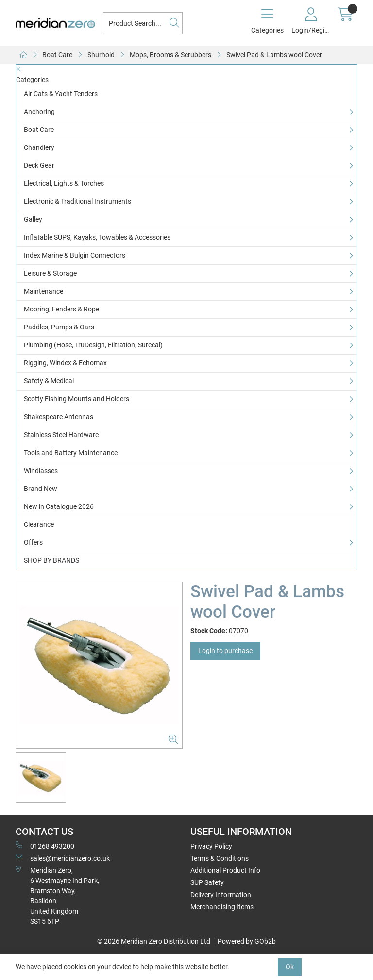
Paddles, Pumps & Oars (59, 327)
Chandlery (39, 147)
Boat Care (57, 55)
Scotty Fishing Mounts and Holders (76, 399)
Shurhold (101, 55)
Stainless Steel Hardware (61, 435)
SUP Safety (207, 882)
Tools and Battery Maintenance (71, 453)
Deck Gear (39, 165)
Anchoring (39, 112)
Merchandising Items (222, 907)
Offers (33, 542)
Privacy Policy (211, 846)
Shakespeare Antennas (59, 417)
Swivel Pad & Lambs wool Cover (274, 55)
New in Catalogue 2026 (59, 506)
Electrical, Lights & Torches (64, 183)
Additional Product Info (225, 870)
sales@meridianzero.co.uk (63, 858)
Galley (33, 219)
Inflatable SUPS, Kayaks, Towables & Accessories (97, 237)
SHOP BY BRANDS (51, 560)
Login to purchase (225, 651)
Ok (290, 967)
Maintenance (43, 291)
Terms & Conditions (220, 858)
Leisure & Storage (50, 273)
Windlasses (41, 471)
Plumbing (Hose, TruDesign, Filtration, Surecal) (93, 345)
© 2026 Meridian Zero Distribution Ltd (154, 941)
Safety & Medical (49, 381)
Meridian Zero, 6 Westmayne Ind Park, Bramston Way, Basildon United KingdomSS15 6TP (57, 895)
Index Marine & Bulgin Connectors (75, 255)
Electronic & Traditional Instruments (77, 201)
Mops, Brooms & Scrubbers (170, 55)
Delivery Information (221, 895)
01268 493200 (45, 846)
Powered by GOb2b (247, 941)
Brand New (41, 489)
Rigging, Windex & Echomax (65, 363)
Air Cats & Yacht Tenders (61, 94)
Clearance (39, 524)
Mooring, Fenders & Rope (61, 309)
